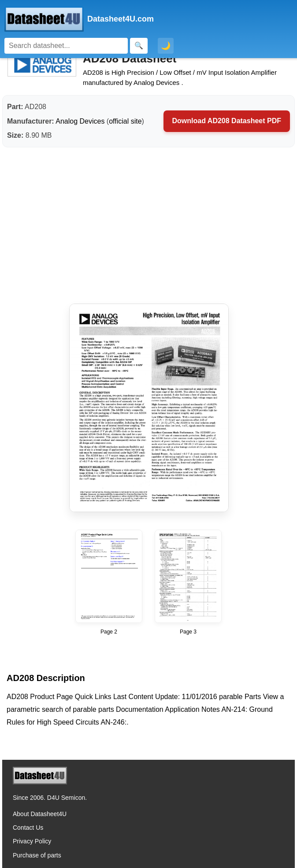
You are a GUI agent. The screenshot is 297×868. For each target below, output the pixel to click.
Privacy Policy (32, 841)
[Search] (66, 46)
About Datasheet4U (40, 814)
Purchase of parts (37, 855)
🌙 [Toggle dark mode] (166, 46)
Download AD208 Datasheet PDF (227, 121)
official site (125, 121)
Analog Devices (80, 121)
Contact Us (28, 828)
